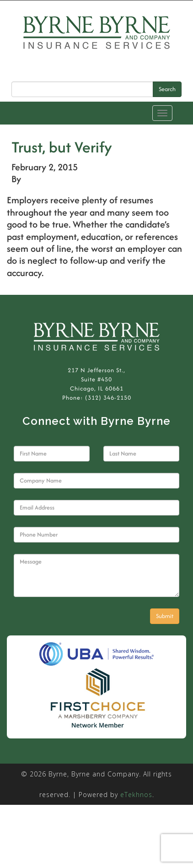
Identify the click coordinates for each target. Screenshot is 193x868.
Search (167, 89)
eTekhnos (136, 795)
